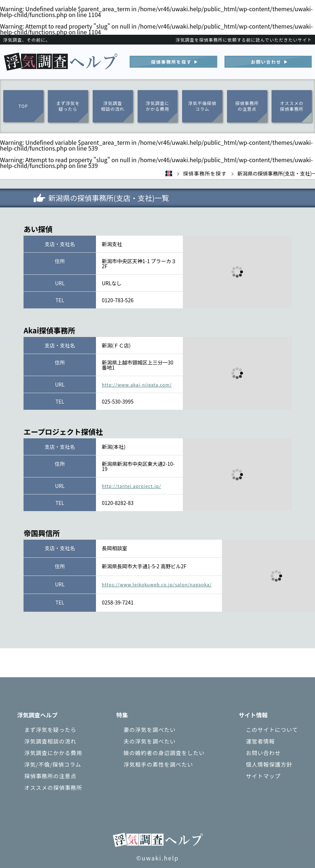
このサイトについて (272, 730)
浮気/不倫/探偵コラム (53, 764)
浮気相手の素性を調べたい (158, 764)
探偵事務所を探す (219, 173)
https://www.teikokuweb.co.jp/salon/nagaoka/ (157, 584)
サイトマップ (263, 776)
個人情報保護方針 (269, 764)
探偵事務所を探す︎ (171, 62)
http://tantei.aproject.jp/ (131, 486)
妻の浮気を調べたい (150, 730)
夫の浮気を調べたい (150, 741)
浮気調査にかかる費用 (157, 106)
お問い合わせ (263, 753)
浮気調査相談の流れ (113, 106)
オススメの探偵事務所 (292, 106)
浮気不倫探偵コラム (202, 106)
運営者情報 (260, 741)
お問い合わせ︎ (266, 62)
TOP (23, 106)
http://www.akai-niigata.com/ (137, 385)
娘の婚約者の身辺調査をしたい (164, 753)
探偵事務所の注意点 (247, 106)
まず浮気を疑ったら (68, 106)
